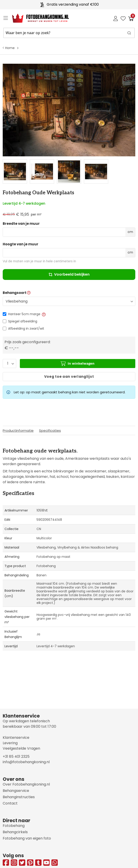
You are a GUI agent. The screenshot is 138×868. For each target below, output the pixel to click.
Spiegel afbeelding (23, 321)
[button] (44, 314)
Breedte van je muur (21, 224)
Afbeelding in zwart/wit (26, 328)
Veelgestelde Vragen (21, 748)
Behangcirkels (15, 832)
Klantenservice (16, 738)
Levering (10, 743)
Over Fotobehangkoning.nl (26, 784)
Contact (10, 803)
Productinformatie (18, 430)
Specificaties (50, 430)
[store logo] (37, 18)
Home (10, 48)
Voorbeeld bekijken (69, 274)
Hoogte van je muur (21, 244)
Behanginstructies (19, 797)
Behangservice (16, 791)
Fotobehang (14, 826)
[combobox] (69, 33)
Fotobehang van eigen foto (27, 838)
